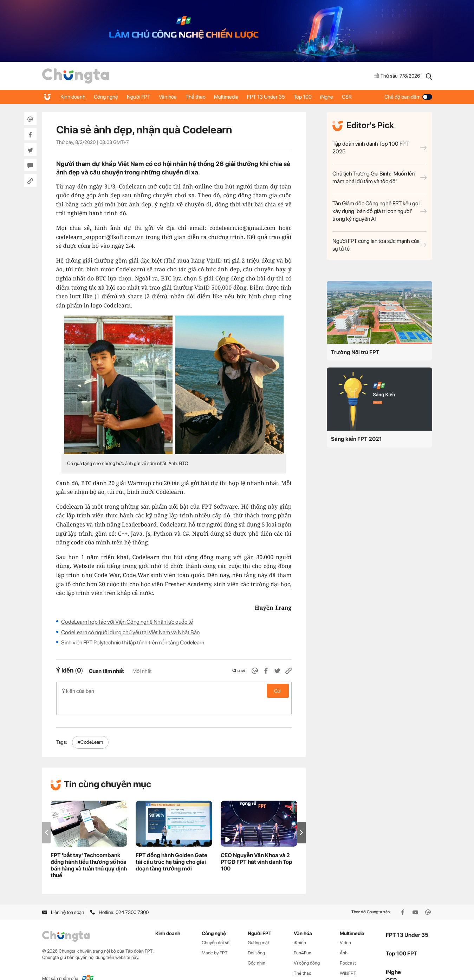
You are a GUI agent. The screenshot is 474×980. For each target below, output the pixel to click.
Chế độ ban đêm (408, 97)
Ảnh (344, 938)
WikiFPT (348, 958)
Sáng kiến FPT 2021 (356, 439)
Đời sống (256, 938)
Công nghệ (109, 97)
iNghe (343, 97)
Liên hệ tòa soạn (63, 897)
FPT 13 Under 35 (279, 97)
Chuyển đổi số (216, 928)
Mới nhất (142, 671)
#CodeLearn (90, 727)
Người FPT (143, 97)
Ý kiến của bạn (174, 691)
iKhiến (300, 928)
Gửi (278, 691)
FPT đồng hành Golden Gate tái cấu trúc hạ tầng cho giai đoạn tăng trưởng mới (171, 847)
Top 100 (317, 97)
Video (345, 928)
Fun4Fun (303, 938)
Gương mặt (258, 928)
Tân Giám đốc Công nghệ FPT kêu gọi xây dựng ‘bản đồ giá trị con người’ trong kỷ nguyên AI (379, 211)
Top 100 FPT (402, 938)
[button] (301, 818)
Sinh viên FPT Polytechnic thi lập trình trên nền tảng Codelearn (133, 643)
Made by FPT (215, 938)
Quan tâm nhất (106, 671)
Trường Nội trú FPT (355, 352)
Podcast (348, 948)
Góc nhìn (257, 948)
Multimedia (237, 97)
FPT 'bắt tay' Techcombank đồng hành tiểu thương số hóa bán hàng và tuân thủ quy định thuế (89, 850)
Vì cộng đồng (307, 948)
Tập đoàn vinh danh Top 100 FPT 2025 (379, 148)
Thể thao (204, 97)
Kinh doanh (74, 97)
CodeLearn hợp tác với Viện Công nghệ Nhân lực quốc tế (127, 622)
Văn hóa (174, 97)
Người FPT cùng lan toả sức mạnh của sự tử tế (379, 245)
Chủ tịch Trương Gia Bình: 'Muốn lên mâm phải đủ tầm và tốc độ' (379, 177)
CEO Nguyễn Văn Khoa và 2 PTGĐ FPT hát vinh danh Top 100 (257, 847)
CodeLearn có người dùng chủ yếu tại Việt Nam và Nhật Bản (130, 632)
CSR (365, 97)
